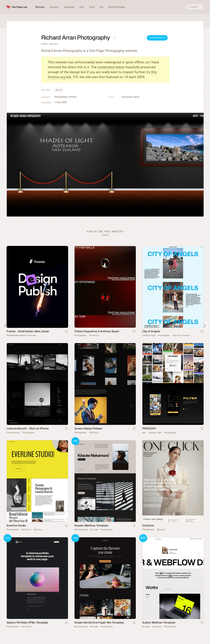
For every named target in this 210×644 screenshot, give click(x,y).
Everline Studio (16, 525)
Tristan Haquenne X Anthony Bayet (97, 331)
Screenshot (157, 38)
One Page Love (20, 7)
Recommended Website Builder (21, 335)
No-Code (94, 530)
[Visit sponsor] (66, 332)
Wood (59, 90)
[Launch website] (134, 332)
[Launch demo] (134, 526)
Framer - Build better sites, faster (28, 331)
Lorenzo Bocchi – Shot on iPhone (28, 428)
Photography (61, 97)
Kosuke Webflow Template (91, 525)
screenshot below (111, 67)
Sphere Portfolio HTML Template (27, 622)
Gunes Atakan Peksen (88, 428)
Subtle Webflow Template (159, 622)
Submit (105, 235)
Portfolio (72, 97)
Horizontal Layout (131, 97)
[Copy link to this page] (115, 38)
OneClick (148, 525)
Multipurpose (81, 530)
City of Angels (151, 331)
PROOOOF (149, 428)
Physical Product (182, 335)
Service (38, 530)
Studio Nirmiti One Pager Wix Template (99, 622)
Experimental (13, 433)
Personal (157, 627)
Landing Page (149, 335)
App (144, 433)
